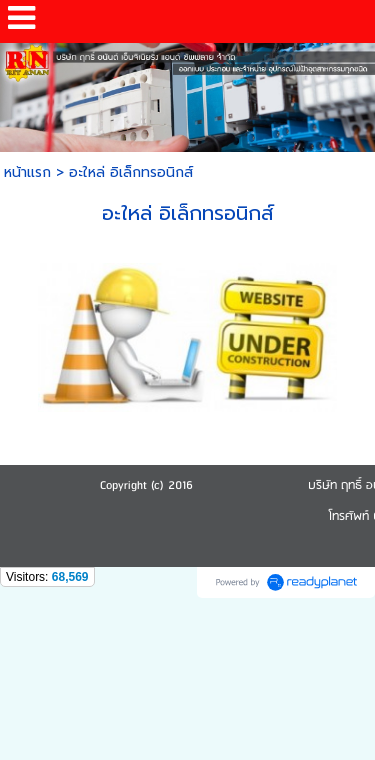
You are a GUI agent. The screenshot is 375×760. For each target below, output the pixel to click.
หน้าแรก (27, 172)
